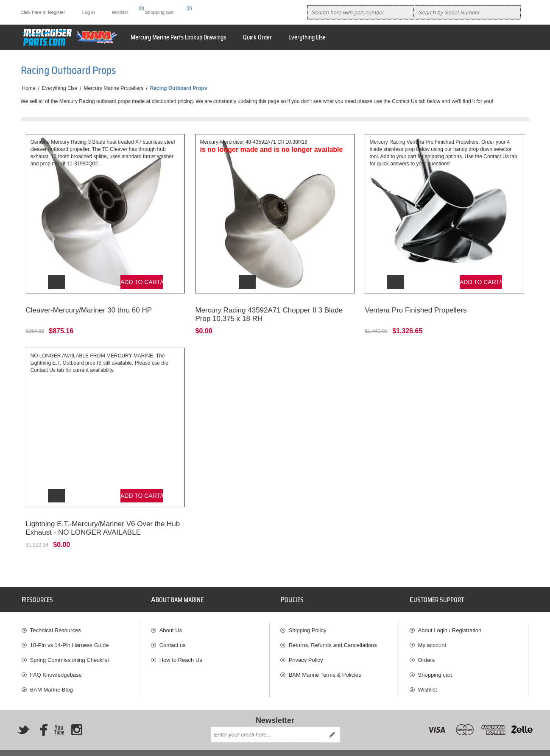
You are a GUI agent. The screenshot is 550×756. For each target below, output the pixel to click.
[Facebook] (41, 717)
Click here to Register (43, 12)
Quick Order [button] (257, 37)
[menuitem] (81, 618)
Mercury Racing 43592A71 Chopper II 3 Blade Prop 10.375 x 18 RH (269, 308)
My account (432, 632)
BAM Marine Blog (52, 677)
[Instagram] (77, 717)
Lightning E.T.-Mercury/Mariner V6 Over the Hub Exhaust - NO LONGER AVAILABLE (103, 515)
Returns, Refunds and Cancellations (333, 632)
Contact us (173, 632)
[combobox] (361, 12)
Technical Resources (56, 618)
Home (29, 88)
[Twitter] (23, 717)
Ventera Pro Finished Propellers (416, 304)
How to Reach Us (181, 647)
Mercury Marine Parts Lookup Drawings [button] (178, 37)
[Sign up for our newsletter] (268, 722)
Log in (89, 12)
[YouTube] (59, 717)
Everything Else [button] (307, 37)
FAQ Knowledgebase (56, 662)
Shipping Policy (308, 618)
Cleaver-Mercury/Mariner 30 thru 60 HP (89, 304)
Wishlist (428, 677)
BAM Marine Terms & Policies (325, 662)
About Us (171, 618)
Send (332, 722)
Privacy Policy (306, 647)
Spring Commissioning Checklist (70, 647)
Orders (427, 647)
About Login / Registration (450, 618)
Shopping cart (435, 662)
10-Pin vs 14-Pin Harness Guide (70, 632)
